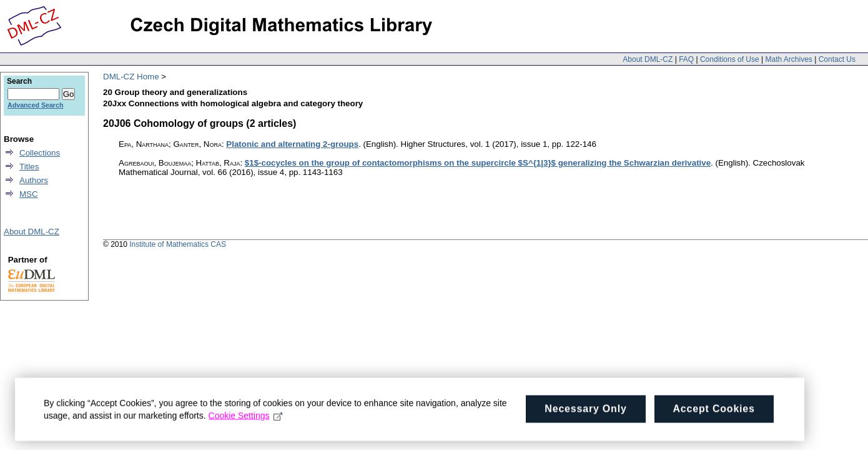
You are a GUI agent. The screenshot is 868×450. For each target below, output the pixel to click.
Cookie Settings (246, 421)
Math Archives (788, 59)
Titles (29, 167)
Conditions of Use (730, 59)
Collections (40, 153)
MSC (29, 194)
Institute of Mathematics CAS (178, 244)
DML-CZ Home (131, 77)
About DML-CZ (648, 59)
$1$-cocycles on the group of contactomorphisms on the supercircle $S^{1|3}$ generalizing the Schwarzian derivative (478, 163)
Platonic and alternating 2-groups (292, 144)
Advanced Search (35, 105)
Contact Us (837, 59)
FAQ (686, 59)
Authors (34, 180)
